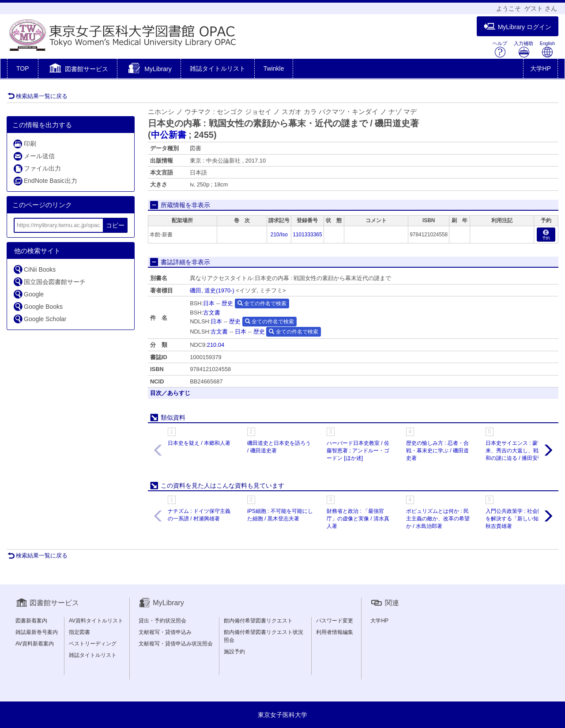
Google (28, 294)
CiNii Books (34, 269)
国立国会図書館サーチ (49, 282)
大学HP (541, 68)
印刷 (24, 144)
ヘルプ (500, 49)
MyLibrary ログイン (518, 27)
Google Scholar (40, 319)
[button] (78, 69)
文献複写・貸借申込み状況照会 (176, 644)
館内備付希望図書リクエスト (258, 621)
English (547, 49)
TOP (23, 68)
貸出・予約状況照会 (162, 621)
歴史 (227, 303)
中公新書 (169, 135)
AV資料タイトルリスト (96, 621)
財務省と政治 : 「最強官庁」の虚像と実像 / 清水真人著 (358, 519)
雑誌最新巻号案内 (37, 632)
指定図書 (79, 632)
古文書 (212, 313)
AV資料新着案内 (35, 644)
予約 (546, 235)
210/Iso (279, 235)
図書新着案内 (31, 621)
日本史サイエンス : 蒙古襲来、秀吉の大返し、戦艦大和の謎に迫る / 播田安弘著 (517, 451)
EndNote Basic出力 (45, 181)
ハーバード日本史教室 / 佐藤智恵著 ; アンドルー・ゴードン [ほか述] (358, 451)
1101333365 (307, 235)
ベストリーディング (93, 644)
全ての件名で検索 (262, 303)
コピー (115, 225)
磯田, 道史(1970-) (212, 290)
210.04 (216, 345)
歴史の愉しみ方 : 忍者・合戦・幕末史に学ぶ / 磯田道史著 (437, 451)
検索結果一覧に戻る (38, 96)
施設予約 (234, 652)
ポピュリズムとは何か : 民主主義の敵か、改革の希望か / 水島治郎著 (438, 519)
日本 (209, 303)
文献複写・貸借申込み (165, 632)
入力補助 (524, 49)
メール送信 (34, 156)
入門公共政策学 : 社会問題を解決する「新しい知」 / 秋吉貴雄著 (517, 519)
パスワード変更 (335, 621)
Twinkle (274, 68)
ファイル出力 (37, 169)
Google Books (38, 306)
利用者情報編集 (335, 632)
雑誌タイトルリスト (218, 68)
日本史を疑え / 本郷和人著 (199, 443)
